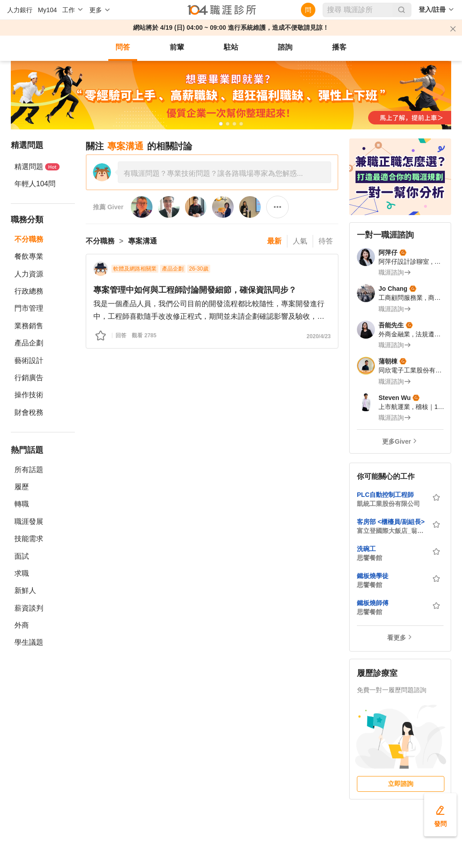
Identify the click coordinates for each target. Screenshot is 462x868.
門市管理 (29, 308)
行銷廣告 (29, 378)
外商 (22, 625)
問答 (123, 47)
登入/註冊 (432, 9)
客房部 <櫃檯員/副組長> (391, 522)
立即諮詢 (401, 784)
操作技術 (29, 395)
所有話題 (29, 470)
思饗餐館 (370, 558)
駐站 (231, 47)
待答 (326, 241)
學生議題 (29, 642)
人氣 (300, 241)
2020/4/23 (319, 336)
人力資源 (29, 274)
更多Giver (397, 441)
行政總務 (29, 291)
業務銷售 (29, 326)
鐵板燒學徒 (373, 576)
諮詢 (285, 47)
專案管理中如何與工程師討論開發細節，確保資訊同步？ (195, 290)
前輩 (177, 47)
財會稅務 (29, 412)
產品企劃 (29, 343)
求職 (22, 573)
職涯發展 (29, 521)
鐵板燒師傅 (373, 603)
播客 (339, 47)
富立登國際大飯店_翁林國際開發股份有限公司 (392, 531)
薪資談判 (29, 608)
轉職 (22, 504)
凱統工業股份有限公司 (388, 504)
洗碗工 (366, 549)
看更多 (397, 638)
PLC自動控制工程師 (385, 495)
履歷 (22, 487)
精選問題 (37, 167)
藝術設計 (29, 361)
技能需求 (29, 539)
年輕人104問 (35, 184)
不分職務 (29, 239)
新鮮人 (25, 590)
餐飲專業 (29, 256)
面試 (22, 556)
